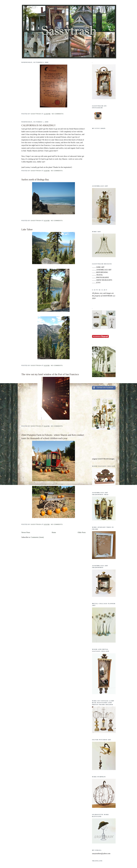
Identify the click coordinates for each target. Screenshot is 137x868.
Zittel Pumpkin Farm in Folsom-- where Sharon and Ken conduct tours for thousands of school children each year (53, 437)
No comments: (58, 114)
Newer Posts (26, 532)
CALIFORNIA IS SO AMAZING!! (38, 125)
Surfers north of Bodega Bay (35, 180)
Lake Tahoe (27, 229)
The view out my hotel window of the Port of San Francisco (50, 374)
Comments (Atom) (37, 537)
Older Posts (82, 532)
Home (54, 532)
